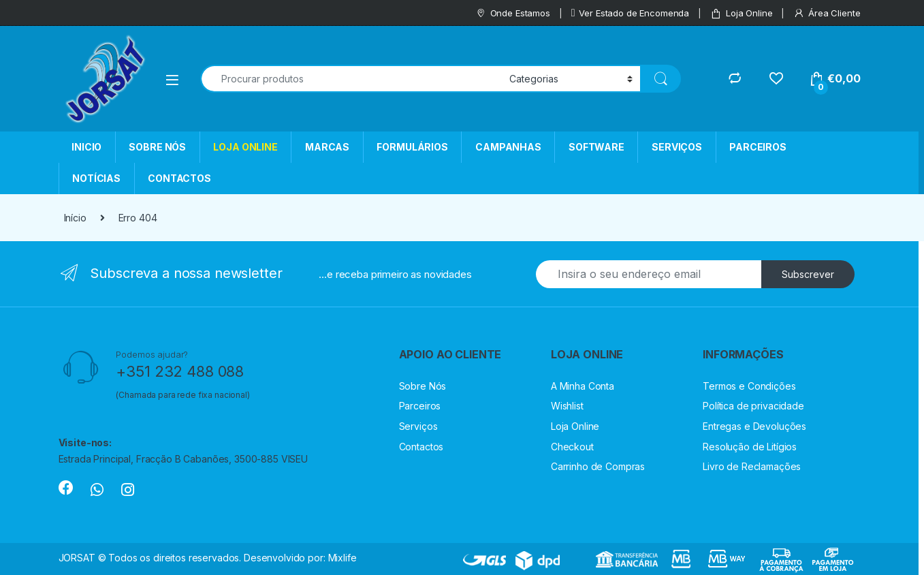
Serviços (418, 426)
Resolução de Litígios (750, 447)
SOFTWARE (596, 147)
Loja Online (741, 13)
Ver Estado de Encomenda (631, 13)
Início (75, 218)
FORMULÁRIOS (412, 147)
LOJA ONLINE (245, 147)
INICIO (86, 147)
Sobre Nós (423, 386)
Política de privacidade (753, 406)
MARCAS (327, 147)
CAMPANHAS (508, 147)
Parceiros (420, 406)
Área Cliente (827, 13)
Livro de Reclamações (752, 466)
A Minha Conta (583, 386)
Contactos (421, 447)
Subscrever (808, 274)
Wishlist (567, 406)
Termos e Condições (749, 386)
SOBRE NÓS (157, 147)
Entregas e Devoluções (754, 426)
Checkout (572, 447)
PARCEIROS (758, 147)
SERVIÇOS (677, 147)
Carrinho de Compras (598, 466)
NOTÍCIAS (96, 178)
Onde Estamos (513, 13)
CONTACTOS (179, 178)
